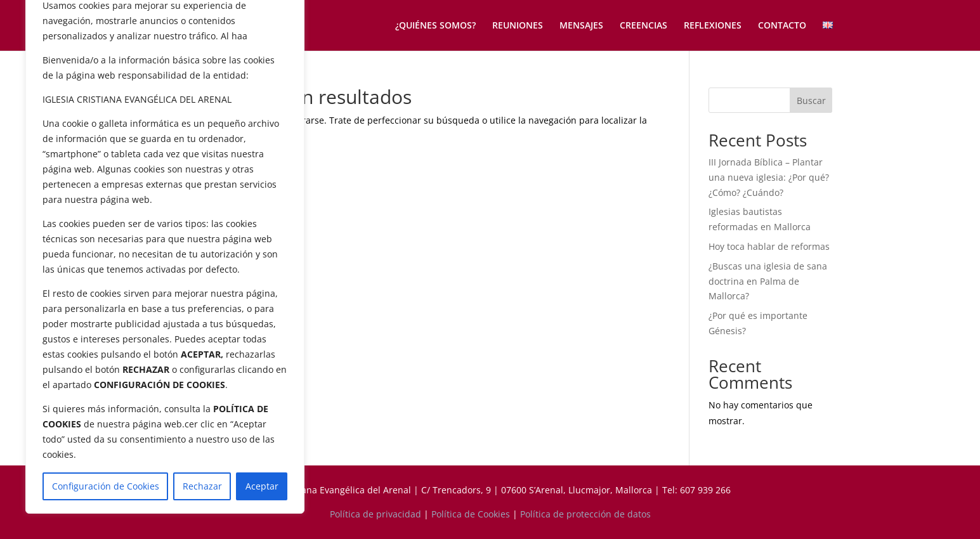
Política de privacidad (376, 514)
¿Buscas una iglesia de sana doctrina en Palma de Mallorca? (768, 281)
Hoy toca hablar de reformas (769, 246)
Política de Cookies (471, 514)
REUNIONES (518, 26)
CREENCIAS (644, 26)
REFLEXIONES (713, 26)
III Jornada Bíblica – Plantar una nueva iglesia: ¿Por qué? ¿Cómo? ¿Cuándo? (769, 177)
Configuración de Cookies (106, 486)
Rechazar (202, 486)
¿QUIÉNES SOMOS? (435, 26)
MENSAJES (581, 26)
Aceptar (262, 486)
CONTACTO (782, 26)
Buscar (811, 101)
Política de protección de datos (585, 514)
